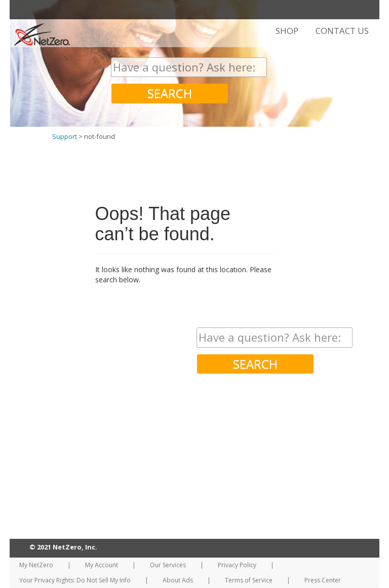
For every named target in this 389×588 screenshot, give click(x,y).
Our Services (168, 565)
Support (65, 136)
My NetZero (36, 565)
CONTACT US (342, 31)
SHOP (287, 31)
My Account (102, 565)
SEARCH (170, 93)
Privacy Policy (237, 565)
